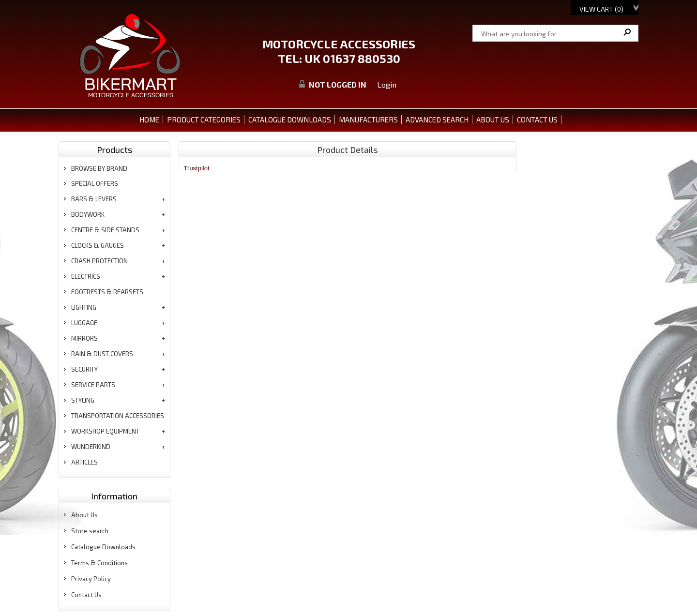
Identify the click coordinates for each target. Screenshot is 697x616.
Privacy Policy (91, 579)
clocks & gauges (98, 245)
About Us (84, 515)
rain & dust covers (102, 354)
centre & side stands (105, 230)
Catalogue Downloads (103, 547)
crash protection (99, 261)
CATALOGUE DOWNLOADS (290, 120)
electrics (86, 276)
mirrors (84, 338)
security (84, 369)
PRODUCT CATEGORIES (204, 120)
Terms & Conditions (99, 563)
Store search (90, 531)
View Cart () (601, 9)
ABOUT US (493, 120)
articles (84, 462)
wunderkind (91, 447)
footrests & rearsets (107, 292)
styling (83, 400)
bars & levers (94, 199)
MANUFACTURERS (368, 120)
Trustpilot (197, 168)
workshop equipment (105, 431)
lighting (84, 307)
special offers (95, 183)
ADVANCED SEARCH (437, 120)
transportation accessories (118, 416)
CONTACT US (537, 120)
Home (149, 120)
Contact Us (86, 595)
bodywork (88, 214)
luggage (84, 323)
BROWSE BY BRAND (99, 168)
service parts (93, 385)
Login (387, 84)
